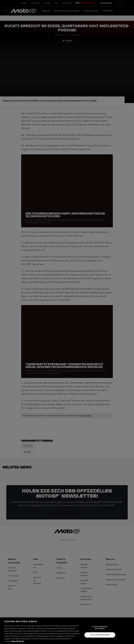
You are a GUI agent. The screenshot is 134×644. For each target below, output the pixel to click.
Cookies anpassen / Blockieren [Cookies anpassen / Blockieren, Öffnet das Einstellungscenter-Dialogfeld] (100, 628)
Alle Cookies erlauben (100, 635)
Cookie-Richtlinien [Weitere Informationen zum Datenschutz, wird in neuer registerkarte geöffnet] (17, 641)
